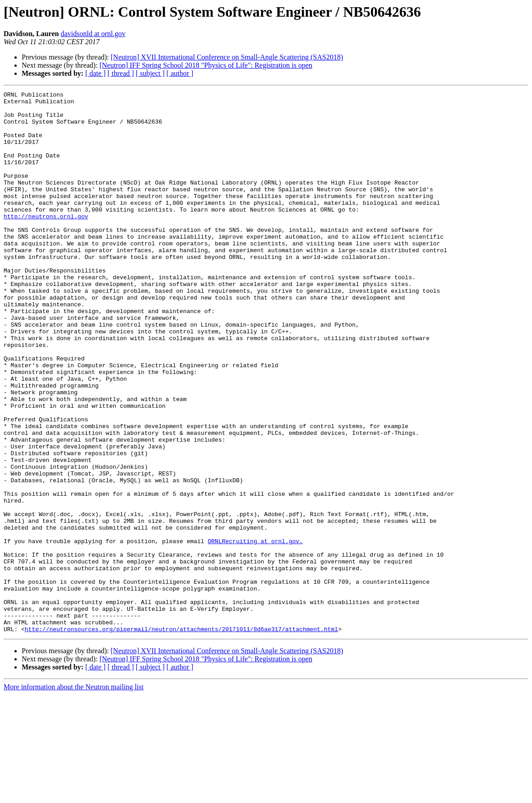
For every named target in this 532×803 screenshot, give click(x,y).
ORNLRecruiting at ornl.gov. (255, 632)
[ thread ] (121, 73)
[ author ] (180, 73)
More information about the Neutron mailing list (74, 795)
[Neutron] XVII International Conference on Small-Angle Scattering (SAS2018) (227, 57)
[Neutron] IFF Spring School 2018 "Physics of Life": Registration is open (206, 65)
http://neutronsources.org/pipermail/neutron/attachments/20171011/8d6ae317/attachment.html (181, 737)
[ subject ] (150, 73)
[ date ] (95, 73)
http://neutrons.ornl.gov (46, 242)
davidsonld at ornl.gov (93, 34)
